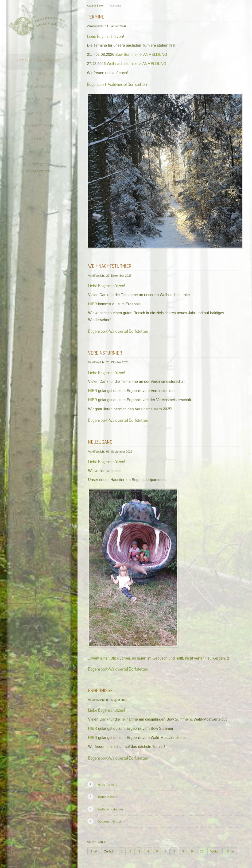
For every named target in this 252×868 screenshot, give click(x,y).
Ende (230, 850)
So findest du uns (36, 126)
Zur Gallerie (36, 100)
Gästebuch (36, 113)
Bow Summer (127, 53)
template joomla (250, 839)
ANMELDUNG (155, 53)
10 (202, 850)
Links (36, 139)
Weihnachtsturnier (122, 63)
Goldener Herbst (109, 820)
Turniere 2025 (107, 796)
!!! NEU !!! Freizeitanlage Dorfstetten (36, 168)
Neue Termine (107, 784)
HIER (93, 303)
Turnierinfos (36, 87)
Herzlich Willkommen (36, 61)
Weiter (215, 850)
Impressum (36, 152)
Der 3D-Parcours (36, 74)
